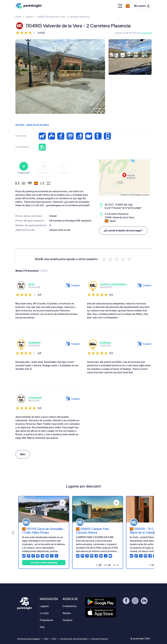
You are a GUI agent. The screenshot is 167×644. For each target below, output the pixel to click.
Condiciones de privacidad (74, 639)
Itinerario (24, 168)
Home (18, 17)
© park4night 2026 (140, 639)
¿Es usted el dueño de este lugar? (123, 230)
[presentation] (13, 532)
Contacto (64, 168)
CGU (46, 639)
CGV (54, 639)
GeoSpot (67, 620)
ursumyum (146, 33)
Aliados (67, 613)
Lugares (29, 17)
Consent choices (100, 639)
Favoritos (44, 168)
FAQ (42, 627)
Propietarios (47, 620)
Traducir (73, 285)
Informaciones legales (29, 639)
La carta (44, 613)
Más (23, 454)
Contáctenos (70, 606)
